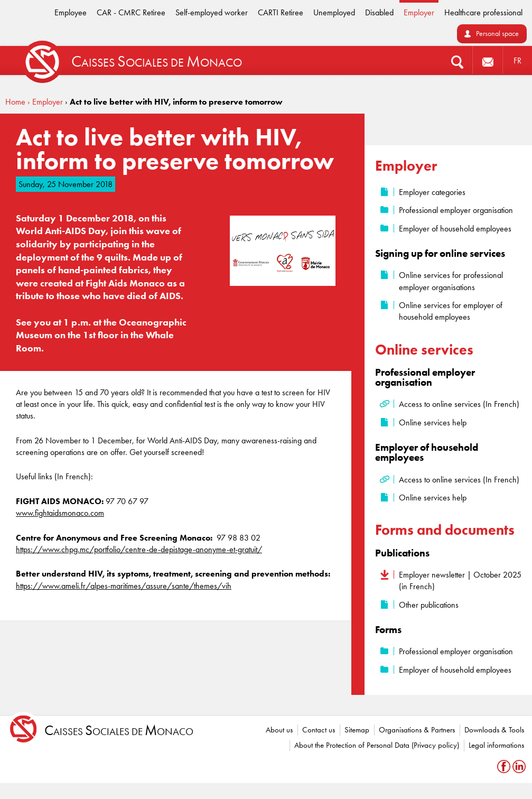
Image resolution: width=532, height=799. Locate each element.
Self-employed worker (212, 12)
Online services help (433, 422)
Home (15, 102)
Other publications (429, 605)
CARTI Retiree (281, 12)
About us (279, 730)
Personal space (497, 34)
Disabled (379, 12)
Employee (71, 12)
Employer (419, 12)
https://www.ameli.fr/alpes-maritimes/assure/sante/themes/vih (124, 586)
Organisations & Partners (417, 730)
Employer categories (432, 192)
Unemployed (334, 12)
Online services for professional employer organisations (451, 281)
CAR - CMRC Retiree (131, 12)
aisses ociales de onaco (119, 731)
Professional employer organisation (456, 210)
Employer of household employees (455, 229)
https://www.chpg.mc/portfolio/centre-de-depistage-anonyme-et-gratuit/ (139, 549)
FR (517, 61)
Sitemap (357, 730)
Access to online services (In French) (459, 404)
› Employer (45, 102)
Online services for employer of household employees (451, 311)
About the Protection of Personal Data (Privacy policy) (377, 745)
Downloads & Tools (494, 730)
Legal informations (496, 745)
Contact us (319, 730)
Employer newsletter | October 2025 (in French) (460, 580)
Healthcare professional (483, 12)
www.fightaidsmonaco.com (60, 513)
